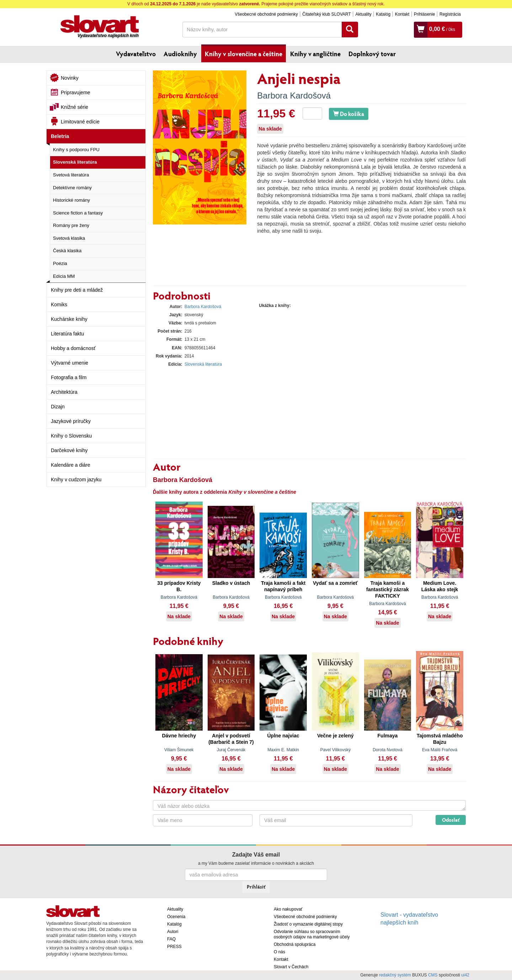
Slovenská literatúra (75, 162)
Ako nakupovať (288, 909)
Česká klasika (67, 251)
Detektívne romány (72, 188)
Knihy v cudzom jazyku (76, 480)
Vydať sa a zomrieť (335, 583)
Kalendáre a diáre (71, 465)
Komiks (59, 304)
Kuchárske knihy (69, 319)
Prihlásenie (424, 14)
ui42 (465, 975)
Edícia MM (64, 276)
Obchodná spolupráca (295, 944)
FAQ (171, 939)
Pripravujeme (75, 92)
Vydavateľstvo (136, 54)
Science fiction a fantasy (78, 213)
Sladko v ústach (231, 583)
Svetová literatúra (71, 175)
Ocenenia (176, 917)
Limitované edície (80, 122)
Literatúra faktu (67, 334)
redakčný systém (395, 975)
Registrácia (450, 14)
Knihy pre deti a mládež (77, 290)
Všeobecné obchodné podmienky (266, 14)
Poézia (60, 263)
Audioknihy (180, 54)
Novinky (70, 78)
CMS (433, 975)
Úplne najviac (283, 736)
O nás (279, 952)
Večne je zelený (335, 736)
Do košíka (349, 114)
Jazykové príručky (71, 421)
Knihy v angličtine (315, 54)
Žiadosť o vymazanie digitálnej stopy (308, 924)
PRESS (174, 947)
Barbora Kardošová (294, 96)
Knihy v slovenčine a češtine (244, 54)
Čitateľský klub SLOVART (326, 14)
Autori (173, 932)
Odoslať (451, 820)
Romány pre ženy (71, 225)
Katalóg (383, 14)
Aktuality (363, 14)
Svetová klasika (69, 238)
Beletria (60, 136)
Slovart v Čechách (291, 967)
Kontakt (402, 14)
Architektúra (64, 392)
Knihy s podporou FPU (76, 150)
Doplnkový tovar (372, 54)
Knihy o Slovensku (71, 436)
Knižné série (74, 107)
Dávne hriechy (179, 736)
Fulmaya (388, 736)
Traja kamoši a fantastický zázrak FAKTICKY (388, 589)
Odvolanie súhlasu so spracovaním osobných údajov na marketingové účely (312, 934)
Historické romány (71, 200)
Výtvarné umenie (70, 363)
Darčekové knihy (69, 450)
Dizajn (58, 407)
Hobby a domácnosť (73, 348)
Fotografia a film (69, 377)
